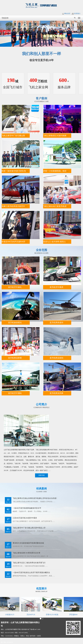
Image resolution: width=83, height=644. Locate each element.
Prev (3, 34)
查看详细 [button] (41, 475)
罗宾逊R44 (73, 615)
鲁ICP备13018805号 (7, 642)
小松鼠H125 (10, 615)
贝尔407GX (31, 615)
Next (80, 34)
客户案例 (41, 98)
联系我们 (76, 14)
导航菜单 (5, 18)
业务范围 (41, 250)
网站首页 (66, 14)
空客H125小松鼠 (52, 615)
